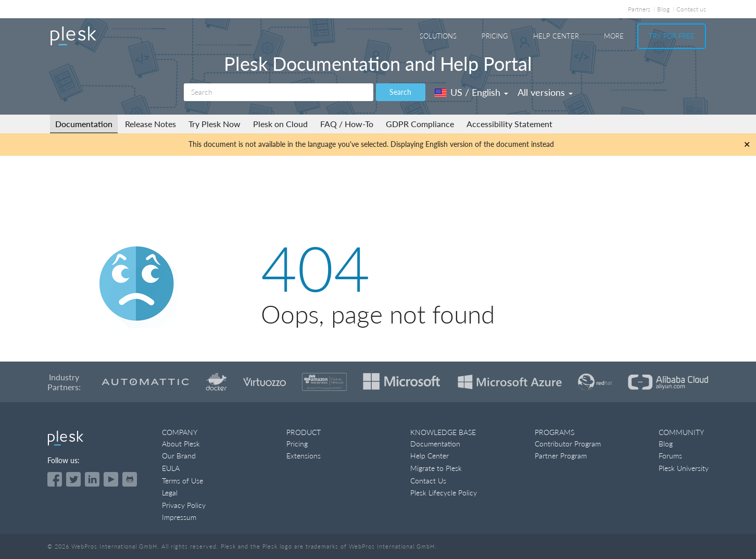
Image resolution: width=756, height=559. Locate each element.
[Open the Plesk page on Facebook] (55, 479)
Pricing (495, 36)
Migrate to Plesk (436, 468)
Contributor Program (568, 444)
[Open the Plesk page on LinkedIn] (92, 479)
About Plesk (181, 444)
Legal (170, 493)
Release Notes (150, 124)
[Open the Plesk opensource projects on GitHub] (130, 479)
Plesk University (684, 468)
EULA (171, 468)
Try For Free (672, 36)
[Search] (279, 92)
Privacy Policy (184, 505)
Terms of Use (182, 481)
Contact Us (428, 481)
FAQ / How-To (347, 124)
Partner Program (561, 456)
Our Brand (179, 456)
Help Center (556, 36)
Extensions (304, 456)
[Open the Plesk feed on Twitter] (73, 479)
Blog (663, 9)
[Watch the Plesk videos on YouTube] (111, 479)
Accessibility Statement (509, 124)
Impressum (179, 517)
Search (400, 92)
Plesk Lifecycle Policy (444, 493)
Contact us (691, 9)
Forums (670, 456)
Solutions (438, 36)
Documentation (84, 124)
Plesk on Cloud (280, 124)
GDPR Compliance (420, 124)
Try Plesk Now (215, 124)
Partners (639, 9)
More (614, 36)
